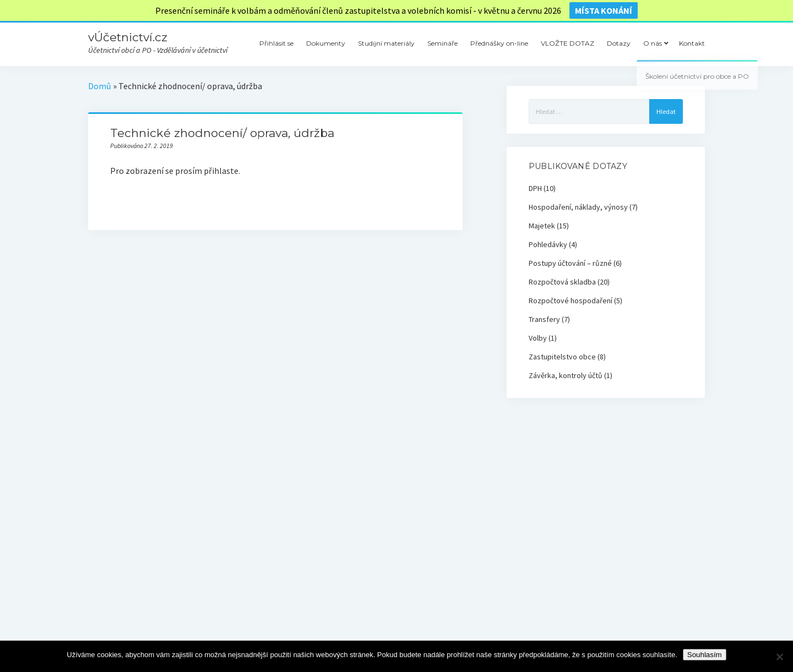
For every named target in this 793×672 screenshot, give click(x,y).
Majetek (542, 226)
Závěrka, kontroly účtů (566, 375)
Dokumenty (326, 43)
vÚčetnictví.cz (128, 37)
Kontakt (692, 43)
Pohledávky (548, 244)
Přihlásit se (276, 43)
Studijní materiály (386, 43)
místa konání (604, 10)
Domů (100, 86)
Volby (538, 338)
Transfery (544, 319)
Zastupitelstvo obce (562, 357)
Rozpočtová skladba (562, 282)
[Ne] (779, 657)
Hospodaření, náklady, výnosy (578, 207)
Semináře (442, 43)
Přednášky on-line (499, 43)
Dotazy (619, 43)
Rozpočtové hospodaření (571, 301)
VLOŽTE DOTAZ (567, 43)
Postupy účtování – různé (570, 263)
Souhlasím (705, 655)
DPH (535, 188)
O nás (653, 43)
